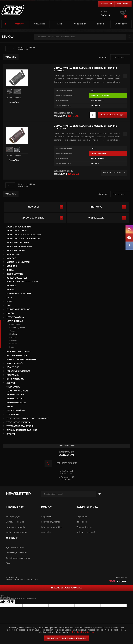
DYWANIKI (11, 290)
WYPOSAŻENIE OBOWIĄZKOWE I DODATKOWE (28, 418)
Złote (12, 347)
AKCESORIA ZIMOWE (16, 250)
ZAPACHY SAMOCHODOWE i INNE (22, 430)
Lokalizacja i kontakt (16, 553)
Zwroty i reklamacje (16, 522)
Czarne (12, 331)
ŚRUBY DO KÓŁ (13, 387)
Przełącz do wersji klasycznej (67, 588)
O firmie (12, 538)
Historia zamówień (86, 532)
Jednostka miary (64, 91)
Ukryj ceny (11, 57)
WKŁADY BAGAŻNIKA (16, 411)
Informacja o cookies (52, 527)
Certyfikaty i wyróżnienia (18, 558)
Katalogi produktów (16, 527)
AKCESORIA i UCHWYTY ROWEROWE (23, 239)
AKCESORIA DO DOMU (16, 231)
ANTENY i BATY (13, 254)
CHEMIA (10, 270)
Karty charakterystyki (17, 532)
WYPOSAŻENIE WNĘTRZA (18, 422)
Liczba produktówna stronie (27, 49)
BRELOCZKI (12, 266)
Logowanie (82, 517)
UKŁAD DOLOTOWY (15, 395)
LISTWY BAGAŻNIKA (15, 317)
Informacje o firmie (15, 548)
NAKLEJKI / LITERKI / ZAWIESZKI (21, 360)
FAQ (8, 563)
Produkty (19, 24)
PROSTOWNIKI (13, 375)
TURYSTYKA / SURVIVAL (17, 391)
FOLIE (9, 301)
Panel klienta (80, 24)
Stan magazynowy (65, 96)
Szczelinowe (14, 344)
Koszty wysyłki (13, 517)
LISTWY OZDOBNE (14, 98)
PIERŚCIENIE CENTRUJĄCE (18, 371)
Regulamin (46, 517)
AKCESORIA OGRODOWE (18, 243)
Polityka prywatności (52, 522)
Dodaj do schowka (114, 173)
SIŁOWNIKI (11, 383)
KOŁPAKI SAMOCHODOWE (18, 309)
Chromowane (15, 325)
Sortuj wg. (103, 57)
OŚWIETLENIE (13, 367)
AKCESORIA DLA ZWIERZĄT (19, 227)
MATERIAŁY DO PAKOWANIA (19, 352)
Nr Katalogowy (63, 106)
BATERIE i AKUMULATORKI (18, 262)
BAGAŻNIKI (11, 258)
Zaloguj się (107, 4)
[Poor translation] (11, 602)
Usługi (10, 407)
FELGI (9, 298)
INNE (9, 305)
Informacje (15, 507)
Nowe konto (123, 4)
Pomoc (46, 507)
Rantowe (13, 341)
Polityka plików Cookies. (83, 632)
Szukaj (7, 37)
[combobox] (10, 49)
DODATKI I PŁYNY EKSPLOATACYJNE (22, 282)
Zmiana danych (84, 527)
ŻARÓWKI (11, 434)
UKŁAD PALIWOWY (15, 399)
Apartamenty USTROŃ (121, 26)
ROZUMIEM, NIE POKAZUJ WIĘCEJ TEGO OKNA (67, 638)
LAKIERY (10, 313)
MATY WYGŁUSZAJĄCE (17, 356)
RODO (60, 24)
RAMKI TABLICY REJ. (15, 379)
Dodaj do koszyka (112, 115)
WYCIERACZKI (13, 414)
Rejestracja (82, 522)
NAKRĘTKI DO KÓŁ (15, 363)
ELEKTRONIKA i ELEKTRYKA (19, 294)
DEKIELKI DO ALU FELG (17, 278)
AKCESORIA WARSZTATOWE (19, 247)
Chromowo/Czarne (17, 328)
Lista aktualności (67, 446)
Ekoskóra (14, 102)
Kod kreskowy (63, 101)
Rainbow (13, 337)
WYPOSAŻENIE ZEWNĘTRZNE (20, 426)
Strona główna (5, 24)
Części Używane (15, 274)
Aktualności (40, 24)
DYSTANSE (11, 286)
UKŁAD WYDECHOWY (16, 403)
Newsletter (18, 494)
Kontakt (100, 24)
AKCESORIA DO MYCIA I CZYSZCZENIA (24, 235)
